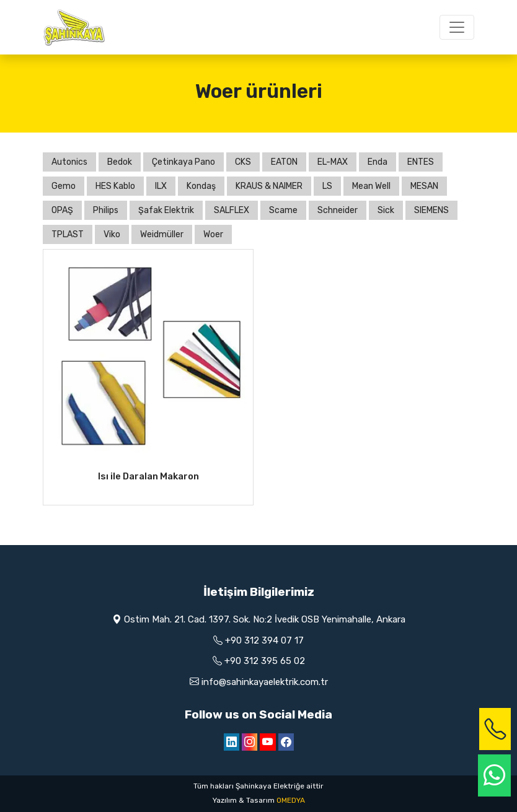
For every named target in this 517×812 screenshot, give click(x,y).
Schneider (338, 210)
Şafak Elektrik (166, 210)
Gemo (64, 186)
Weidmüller (162, 234)
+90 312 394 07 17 (264, 640)
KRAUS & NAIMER (269, 186)
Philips (106, 210)
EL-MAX (333, 162)
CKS (243, 162)
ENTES (421, 162)
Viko (112, 234)
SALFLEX (232, 210)
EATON (284, 162)
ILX (161, 186)
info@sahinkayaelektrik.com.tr (265, 682)
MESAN (424, 186)
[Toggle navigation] (457, 27)
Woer (213, 234)
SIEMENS (431, 210)
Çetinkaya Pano (183, 162)
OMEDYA (291, 800)
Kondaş (201, 186)
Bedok (120, 162)
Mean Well (371, 186)
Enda (378, 162)
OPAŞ (62, 210)
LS (327, 186)
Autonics (69, 162)
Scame (283, 210)
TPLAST (68, 234)
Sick (386, 210)
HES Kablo (115, 186)
